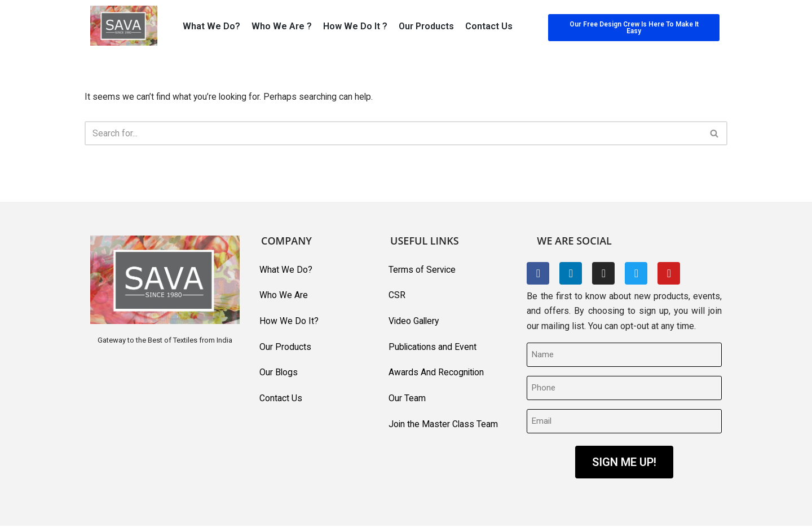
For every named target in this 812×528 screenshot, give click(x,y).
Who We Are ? (282, 26)
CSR (397, 296)
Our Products (426, 26)
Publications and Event (433, 348)
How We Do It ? (355, 26)
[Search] (393, 134)
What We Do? (211, 26)
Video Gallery (415, 322)
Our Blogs (279, 374)
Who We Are (284, 296)
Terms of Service (422, 270)
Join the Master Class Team (444, 426)
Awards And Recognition (437, 374)
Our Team (407, 400)
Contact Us (489, 26)
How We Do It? (289, 322)
